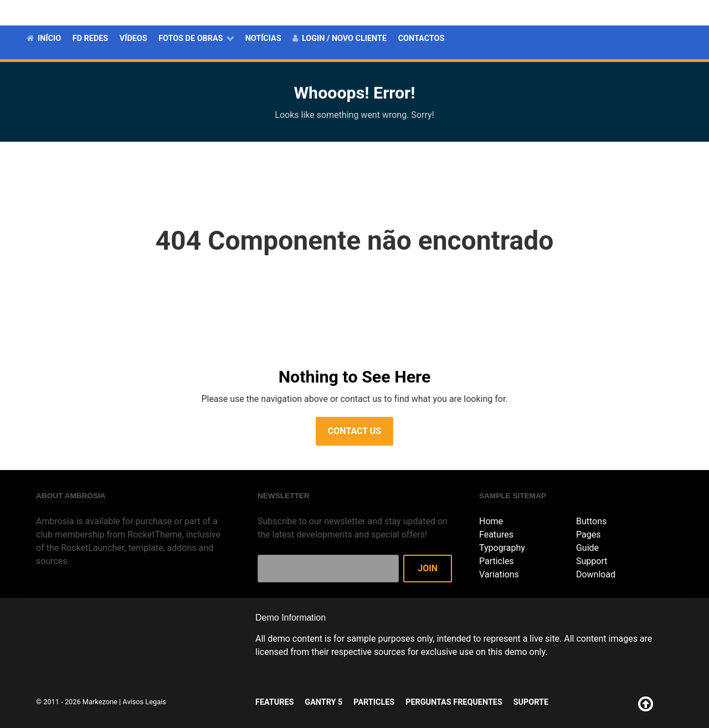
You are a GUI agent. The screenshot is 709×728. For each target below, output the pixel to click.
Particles (510, 12)
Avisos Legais (144, 702)
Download (596, 574)
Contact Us (354, 431)
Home (491, 521)
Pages (588, 535)
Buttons (591, 521)
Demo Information (291, 618)
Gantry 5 (461, 12)
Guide (587, 548)
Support (592, 561)
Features (413, 12)
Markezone (100, 702)
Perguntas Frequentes (588, 12)
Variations (499, 574)
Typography (502, 548)
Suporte (664, 12)
